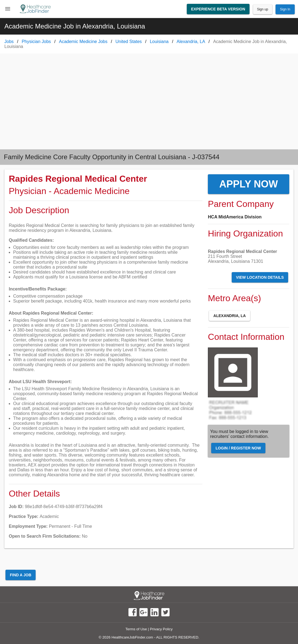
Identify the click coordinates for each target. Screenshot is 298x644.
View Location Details (260, 277)
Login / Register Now (238, 448)
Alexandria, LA (230, 316)
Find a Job (21, 575)
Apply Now (248, 184)
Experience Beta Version (218, 9)
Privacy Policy (161, 629)
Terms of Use (136, 629)
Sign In (285, 9)
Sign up (263, 9)
